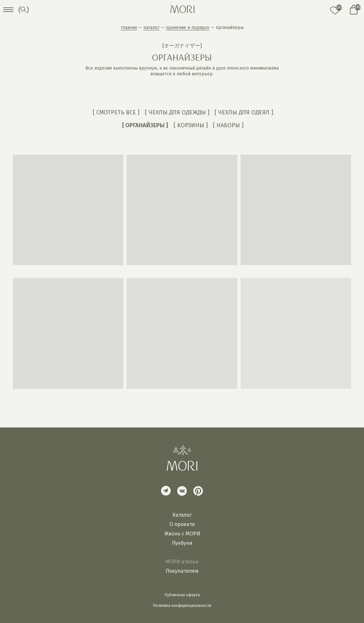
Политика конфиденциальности (182, 606)
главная (129, 28)
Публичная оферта (182, 595)
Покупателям (182, 571)
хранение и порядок (188, 28)
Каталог (182, 515)
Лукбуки (182, 543)
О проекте (182, 524)
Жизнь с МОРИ (182, 534)
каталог (151, 28)
